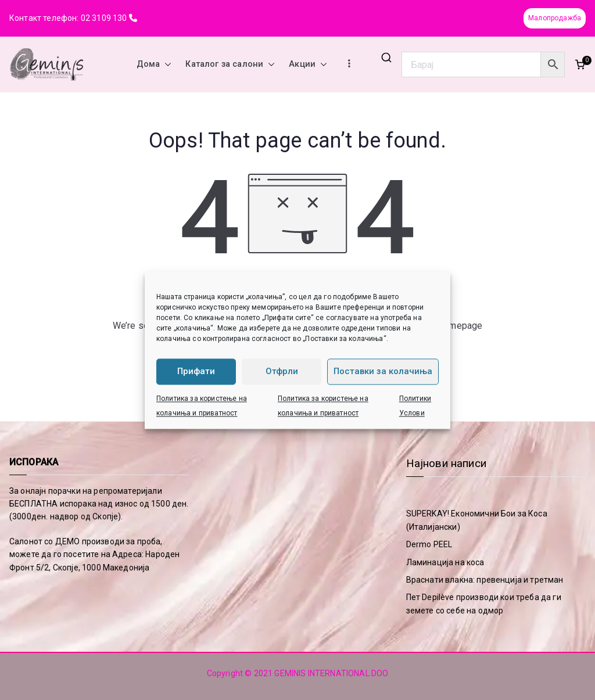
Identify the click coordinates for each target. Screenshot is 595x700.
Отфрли (282, 371)
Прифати (196, 371)
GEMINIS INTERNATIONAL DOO (331, 673)
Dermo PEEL (429, 544)
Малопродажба (555, 18)
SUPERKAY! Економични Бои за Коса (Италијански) (477, 520)
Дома (154, 64)
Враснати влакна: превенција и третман (485, 580)
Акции (308, 64)
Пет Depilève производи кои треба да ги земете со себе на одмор (484, 604)
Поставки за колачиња (383, 371)
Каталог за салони (230, 64)
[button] (166, 64)
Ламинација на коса (445, 562)
